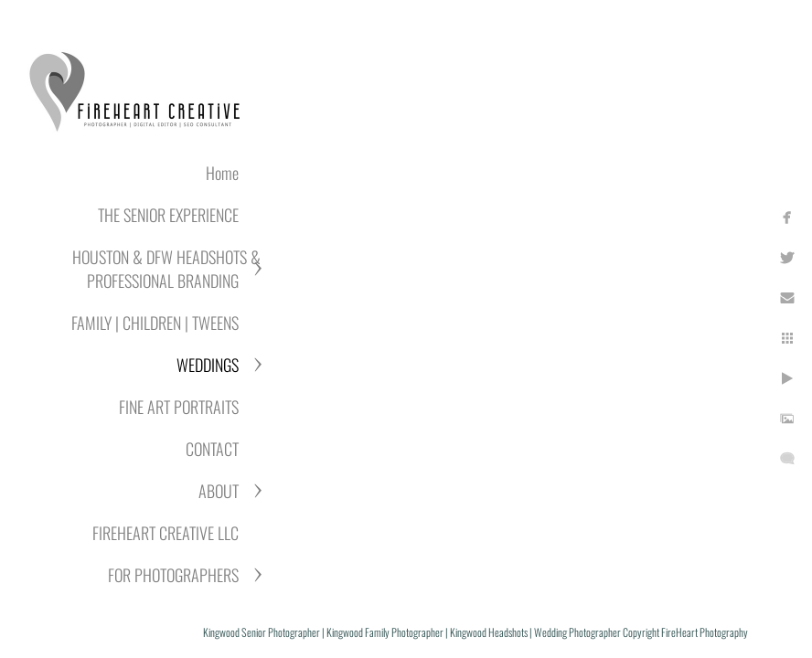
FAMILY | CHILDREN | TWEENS (155, 323)
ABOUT (219, 491)
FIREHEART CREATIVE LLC (166, 533)
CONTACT (212, 449)
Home (222, 173)
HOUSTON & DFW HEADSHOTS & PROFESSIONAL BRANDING (166, 269)
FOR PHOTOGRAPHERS (173, 575)
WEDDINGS (208, 365)
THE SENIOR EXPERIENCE (168, 215)
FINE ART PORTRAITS (179, 407)
